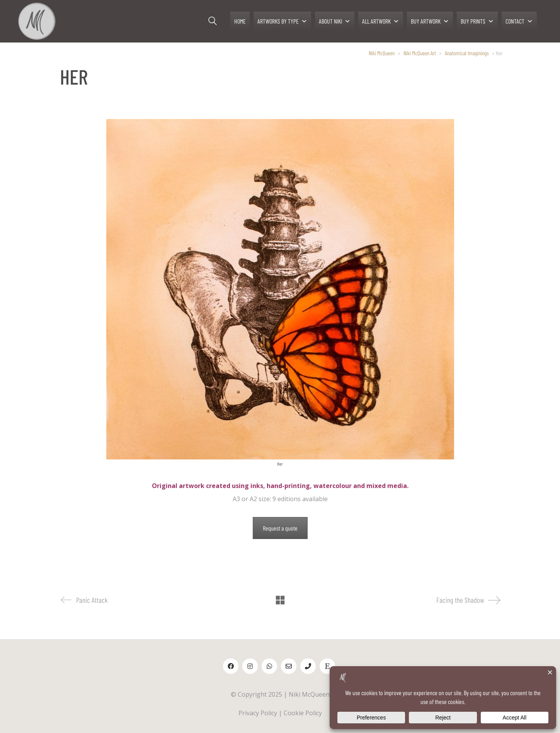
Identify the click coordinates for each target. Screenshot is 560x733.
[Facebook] (231, 666)
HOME (240, 21)
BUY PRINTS (477, 21)
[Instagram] (250, 666)
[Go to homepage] (37, 21)
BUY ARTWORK (430, 21)
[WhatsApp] (269, 666)
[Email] (289, 666)
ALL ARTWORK (381, 21)
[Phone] (308, 666)
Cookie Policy (303, 713)
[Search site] (213, 22)
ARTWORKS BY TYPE (282, 21)
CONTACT (519, 21)
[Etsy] (327, 666)
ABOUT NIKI (335, 21)
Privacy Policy (258, 713)
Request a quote (280, 528)
